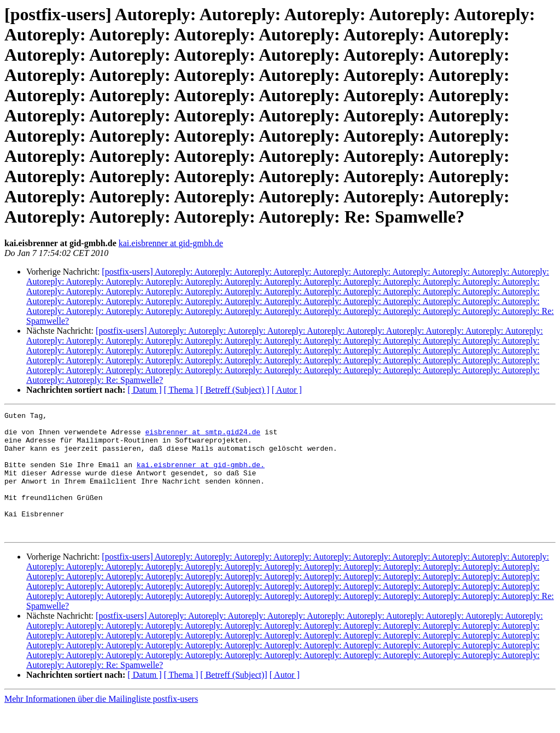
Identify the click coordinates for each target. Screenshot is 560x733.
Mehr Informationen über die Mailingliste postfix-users (101, 723)
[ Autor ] (287, 390)
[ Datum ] (144, 390)
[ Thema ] (181, 390)
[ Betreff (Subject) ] (235, 390)
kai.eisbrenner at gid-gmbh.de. (201, 476)
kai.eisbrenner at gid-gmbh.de (171, 243)
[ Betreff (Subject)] (234, 699)
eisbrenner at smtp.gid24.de (203, 437)
